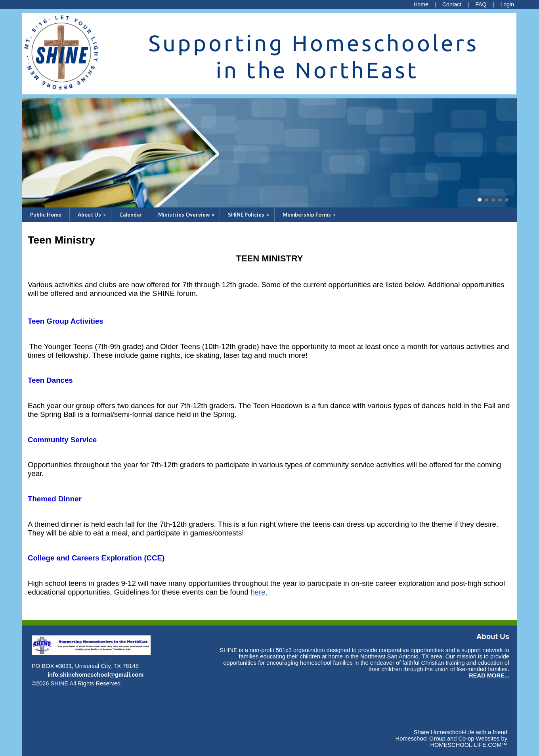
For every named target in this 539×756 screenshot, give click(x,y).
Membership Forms (310, 215)
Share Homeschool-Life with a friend (461, 732)
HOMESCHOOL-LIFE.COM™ (469, 745)
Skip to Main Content (155, 683)
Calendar (131, 215)
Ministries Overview (187, 215)
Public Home (46, 215)
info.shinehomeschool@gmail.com (96, 675)
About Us (92, 215)
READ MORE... (489, 675)
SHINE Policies (249, 215)
